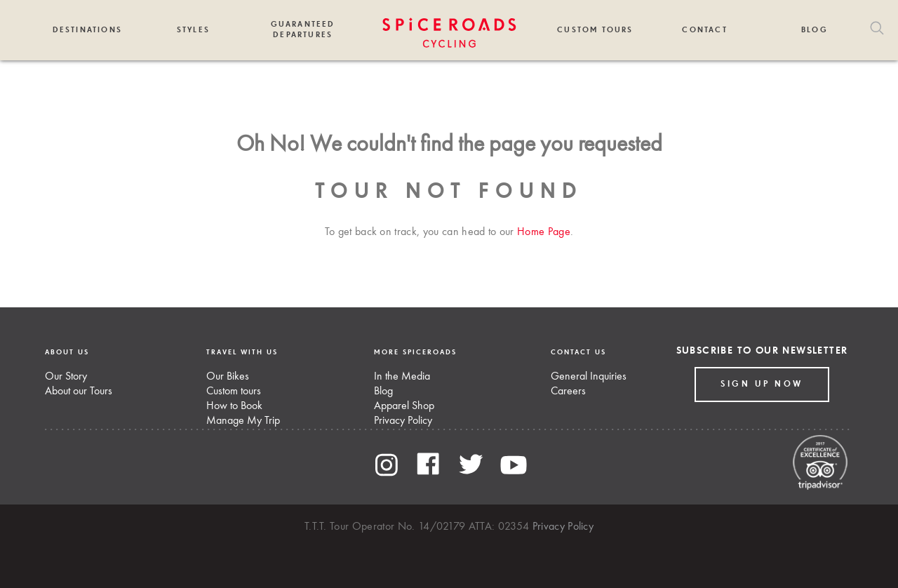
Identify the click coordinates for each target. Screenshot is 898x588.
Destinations (87, 30)
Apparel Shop (404, 406)
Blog (815, 30)
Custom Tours (595, 30)
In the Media (402, 377)
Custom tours (234, 392)
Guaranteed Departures (303, 29)
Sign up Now (762, 385)
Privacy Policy (403, 421)
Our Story (66, 377)
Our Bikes (228, 377)
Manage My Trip (243, 421)
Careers (568, 392)
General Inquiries (589, 377)
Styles (193, 30)
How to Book (234, 406)
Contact (704, 30)
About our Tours (79, 392)
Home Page (544, 232)
